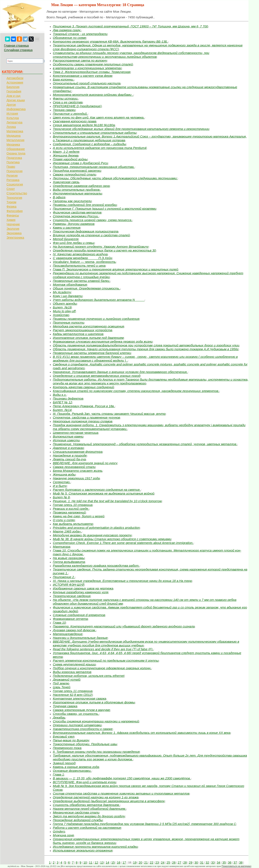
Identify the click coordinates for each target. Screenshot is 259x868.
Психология (15, 171)
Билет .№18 (62, 307)
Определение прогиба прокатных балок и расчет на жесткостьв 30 (104, 250)
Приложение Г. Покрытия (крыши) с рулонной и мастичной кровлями (104, 209)
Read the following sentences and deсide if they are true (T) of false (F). (103, 649)
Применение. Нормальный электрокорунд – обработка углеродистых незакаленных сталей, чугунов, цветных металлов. (145, 444)
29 (191, 862)
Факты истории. (66, 98)
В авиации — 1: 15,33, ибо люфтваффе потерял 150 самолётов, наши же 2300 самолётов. (122, 778)
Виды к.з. (60, 395)
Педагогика (14, 158)
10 (85, 862)
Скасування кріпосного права (75, 121)
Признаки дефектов (68, 398)
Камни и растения (67, 228)
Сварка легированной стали (74, 467)
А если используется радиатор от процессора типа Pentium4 (100, 148)
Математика (15, 131)
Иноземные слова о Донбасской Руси (80, 163)
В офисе (59, 197)
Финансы (13, 215)
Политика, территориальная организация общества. (94, 167)
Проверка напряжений (69, 512)
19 (135, 862)
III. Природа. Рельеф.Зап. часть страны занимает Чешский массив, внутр (109, 414)
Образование (16, 149)
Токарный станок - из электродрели (80, 34)
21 (146, 862)
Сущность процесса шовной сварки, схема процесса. (93, 220)
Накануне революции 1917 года (76, 478)
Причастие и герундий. (70, 114)
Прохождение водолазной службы (78, 820)
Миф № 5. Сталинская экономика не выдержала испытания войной (103, 493)
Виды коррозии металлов (72, 672)
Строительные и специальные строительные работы (95, 133)
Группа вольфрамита (69, 562)
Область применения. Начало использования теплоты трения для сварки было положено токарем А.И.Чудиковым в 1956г (146, 349)
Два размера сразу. (67, 30)
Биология (13, 87)
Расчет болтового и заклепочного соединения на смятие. (97, 490)
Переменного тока (67, 748)
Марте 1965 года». (67, 531)
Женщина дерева (66, 155)
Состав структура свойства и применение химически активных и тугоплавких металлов (121, 793)
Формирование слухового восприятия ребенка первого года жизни (103, 341)
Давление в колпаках (68, 448)
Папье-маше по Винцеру (71, 740)
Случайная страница (18, 50)
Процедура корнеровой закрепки (77, 171)
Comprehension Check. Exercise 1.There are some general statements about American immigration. (123, 543)
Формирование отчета (70, 619)
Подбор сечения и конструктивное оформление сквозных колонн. (102, 668)
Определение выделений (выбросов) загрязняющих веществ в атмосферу (109, 801)
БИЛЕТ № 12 (62, 402)
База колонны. (63, 79)
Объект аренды (65, 304)
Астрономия (15, 82)
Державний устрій (67, 679)
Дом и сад (13, 96)
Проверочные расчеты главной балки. (81, 281)
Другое (11, 105)
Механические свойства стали (76, 812)
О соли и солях (64, 520)
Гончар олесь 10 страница (73, 505)
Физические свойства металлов (77, 212)
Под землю (61, 683)
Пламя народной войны (70, 159)
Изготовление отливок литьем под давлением (88, 338)
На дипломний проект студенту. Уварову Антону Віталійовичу (101, 247)
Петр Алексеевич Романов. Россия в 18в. (84, 406)
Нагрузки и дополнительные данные (80, 638)
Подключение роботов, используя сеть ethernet (89, 676)
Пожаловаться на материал (236, 866)
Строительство (17, 193)
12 (96, 862)
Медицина (14, 136)
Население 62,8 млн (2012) (73, 695)
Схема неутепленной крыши (74, 664)
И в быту (60, 486)
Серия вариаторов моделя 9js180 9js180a (84, 125)
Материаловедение (68, 634)
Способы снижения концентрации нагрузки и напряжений (96, 721)
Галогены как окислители (72, 201)
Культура (13, 118)
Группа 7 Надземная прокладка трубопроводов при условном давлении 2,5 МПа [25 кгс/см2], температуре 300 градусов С (144, 824)
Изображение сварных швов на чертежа (83, 588)
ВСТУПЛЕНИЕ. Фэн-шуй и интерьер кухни (85, 782)
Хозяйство (61, 315)
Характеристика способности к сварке (83, 729)
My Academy (62, 292)
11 (91, 862)
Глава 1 (58, 774)
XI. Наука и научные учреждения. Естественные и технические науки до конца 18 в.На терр (122, 581)
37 (235, 862)
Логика (11, 127)
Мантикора (61, 547)
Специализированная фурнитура (78, 452)
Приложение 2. (64, 577)
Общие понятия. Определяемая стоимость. (86, 288)
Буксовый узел (64, 736)
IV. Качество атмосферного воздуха (80, 254)
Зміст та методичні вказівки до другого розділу (89, 816)
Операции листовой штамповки (77, 725)
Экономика (14, 233)
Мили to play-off (64, 311)
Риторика (13, 180)
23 (157, 862)
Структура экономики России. (76, 216)
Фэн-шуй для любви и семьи (74, 243)
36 (230, 862)
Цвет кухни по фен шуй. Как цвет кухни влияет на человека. (99, 117)
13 (102, 862)
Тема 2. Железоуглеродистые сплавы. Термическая (92, 72)
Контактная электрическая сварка (79, 698)
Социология (15, 184)
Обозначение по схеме (69, 38)
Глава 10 (59, 623)
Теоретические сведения (72, 596)
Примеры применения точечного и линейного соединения (96, 319)
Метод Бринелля (66, 239)
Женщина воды (64, 474)
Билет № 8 (61, 497)
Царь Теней (61, 687)
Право (11, 167)
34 (218, 862)
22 (152, 862)
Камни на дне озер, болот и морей (79, 516)
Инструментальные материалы (77, 193)
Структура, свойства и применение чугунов (86, 417)
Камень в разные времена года (76, 767)
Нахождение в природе (70, 455)
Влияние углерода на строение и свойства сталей (91, 235)
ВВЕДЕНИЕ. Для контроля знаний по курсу (85, 463)
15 (113, 862)
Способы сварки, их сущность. (76, 714)
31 (202, 862)
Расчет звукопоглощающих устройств (82, 330)
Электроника (15, 238)
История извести (66, 440)
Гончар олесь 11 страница (73, 691)
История (12, 114)
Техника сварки (64, 110)
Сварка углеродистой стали (74, 174)
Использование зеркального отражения (83, 850)
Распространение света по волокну (80, 60)
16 (119, 862)
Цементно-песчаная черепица (75, 433)
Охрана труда (16, 153)
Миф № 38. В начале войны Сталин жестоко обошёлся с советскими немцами (112, 539)
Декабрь (59, 717)
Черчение (13, 224)
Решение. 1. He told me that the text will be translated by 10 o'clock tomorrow (107, 501)
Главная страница (16, 46)
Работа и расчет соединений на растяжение (87, 828)
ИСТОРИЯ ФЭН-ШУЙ (69, 585)
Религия (12, 176)
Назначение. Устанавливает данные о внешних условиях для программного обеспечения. (120, 372)
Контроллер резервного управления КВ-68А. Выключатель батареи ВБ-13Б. (110, 41)
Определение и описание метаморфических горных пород (97, 376)
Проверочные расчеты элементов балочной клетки (92, 353)
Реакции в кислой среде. (71, 509)
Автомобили (15, 78)
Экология (13, 229)
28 (185, 862)
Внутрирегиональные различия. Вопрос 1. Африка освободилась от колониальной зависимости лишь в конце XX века (142, 733)
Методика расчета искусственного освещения (88, 326)
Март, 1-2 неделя (66, 152)
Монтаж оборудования (70, 285)
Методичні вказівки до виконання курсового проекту (92, 535)
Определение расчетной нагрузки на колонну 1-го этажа (96, 797)
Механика (13, 145)
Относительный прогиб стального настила (87, 83)
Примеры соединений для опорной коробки (85, 205)
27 (180, 862)
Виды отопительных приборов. (77, 190)
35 (224, 862)
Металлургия (15, 140)
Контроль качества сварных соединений (83, 387)
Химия (11, 220)
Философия (15, 211)
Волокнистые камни (68, 436)
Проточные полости (69, 322)
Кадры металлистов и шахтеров (78, 334)
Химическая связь (66, 182)
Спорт (11, 189)
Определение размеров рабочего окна (81, 186)
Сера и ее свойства (68, 102)
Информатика (16, 109)
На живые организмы (69, 558)
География (14, 91)
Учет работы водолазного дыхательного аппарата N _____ (99, 300)
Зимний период (64, 763)
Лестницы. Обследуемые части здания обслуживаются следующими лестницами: (115, 178)
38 (241, 862)
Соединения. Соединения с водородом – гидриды (89, 144)
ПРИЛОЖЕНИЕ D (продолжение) (77, 106)
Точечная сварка (65, 706)
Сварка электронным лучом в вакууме (81, 710)
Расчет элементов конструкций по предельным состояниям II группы (106, 660)
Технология (14, 198)
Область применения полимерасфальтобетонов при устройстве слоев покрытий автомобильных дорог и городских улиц (146, 345)
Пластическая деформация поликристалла (86, 231)
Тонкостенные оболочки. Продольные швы (85, 744)
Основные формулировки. (72, 771)
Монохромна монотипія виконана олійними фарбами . (93, 95)
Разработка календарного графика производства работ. (96, 566)
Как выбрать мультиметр (73, 524)
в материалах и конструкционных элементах (87, 68)
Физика (11, 207)
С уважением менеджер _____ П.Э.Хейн (82, 258)
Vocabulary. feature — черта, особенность (84, 262)
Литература (14, 122)
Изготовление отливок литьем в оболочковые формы (94, 702)
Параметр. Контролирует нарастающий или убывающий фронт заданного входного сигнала (124, 626)
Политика (13, 162)
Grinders (59, 831)
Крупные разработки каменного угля (81, 592)
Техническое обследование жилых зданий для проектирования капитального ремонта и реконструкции (131, 129)
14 (107, 862)
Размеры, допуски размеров (74, 224)
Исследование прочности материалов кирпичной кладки (95, 847)
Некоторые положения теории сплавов (83, 421)
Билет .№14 (62, 410)
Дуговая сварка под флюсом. (74, 630)
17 (124, 862)
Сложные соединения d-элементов (79, 615)
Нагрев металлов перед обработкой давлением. (89, 809)
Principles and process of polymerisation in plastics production (96, 528)
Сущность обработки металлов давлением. (86, 805)
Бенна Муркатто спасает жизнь (78, 471)
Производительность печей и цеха (79, 266)
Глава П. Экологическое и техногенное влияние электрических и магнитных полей (115, 269)
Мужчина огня (63, 835)
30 (196, 862)
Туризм (11, 202)
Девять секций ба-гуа (69, 459)
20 (140, 862)
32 (207, 862)
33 (213, 862)
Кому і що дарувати (68, 296)
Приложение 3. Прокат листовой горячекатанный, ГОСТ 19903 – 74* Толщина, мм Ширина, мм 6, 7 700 (130, 26)
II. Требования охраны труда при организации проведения (96, 752)
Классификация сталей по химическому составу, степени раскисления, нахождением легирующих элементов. (136, 391)
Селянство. (62, 482)
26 (174, 862)
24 (163, 862)
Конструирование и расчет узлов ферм (83, 76)
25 (168, 862)
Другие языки (16, 100)
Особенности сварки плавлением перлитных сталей (93, 64)
